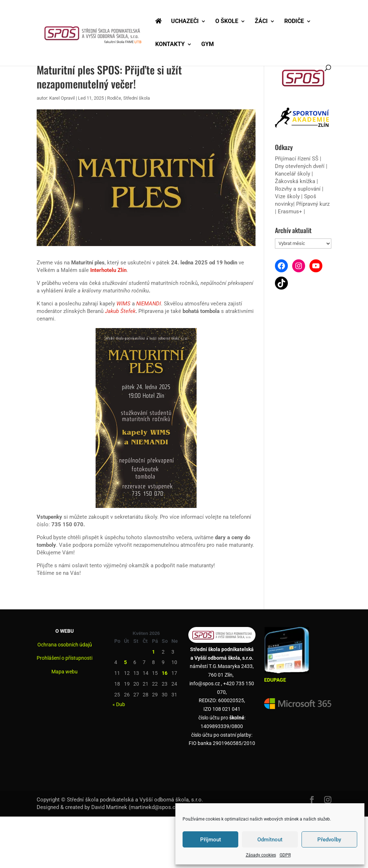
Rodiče (114, 98)
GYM (208, 45)
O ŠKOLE (227, 22)
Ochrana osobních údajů (65, 645)
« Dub (119, 704)
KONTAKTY (170, 45)
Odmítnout (270, 840)
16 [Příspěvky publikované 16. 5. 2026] (165, 673)
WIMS (123, 304)
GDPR (285, 855)
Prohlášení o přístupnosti (65, 658)
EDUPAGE (275, 680)
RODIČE (294, 22)
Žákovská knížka (295, 181)
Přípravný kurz (313, 204)
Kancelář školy (293, 174)
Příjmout (211, 840)
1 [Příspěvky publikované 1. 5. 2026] (153, 652)
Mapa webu (65, 672)
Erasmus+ (290, 212)
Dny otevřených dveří (300, 166)
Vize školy (288, 196)
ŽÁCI (261, 22)
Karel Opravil (62, 98)
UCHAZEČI (185, 22)
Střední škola (137, 98)
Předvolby (329, 840)
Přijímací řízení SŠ (297, 159)
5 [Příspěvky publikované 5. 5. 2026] (125, 662)
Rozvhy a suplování (298, 189)
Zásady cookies (261, 855)
